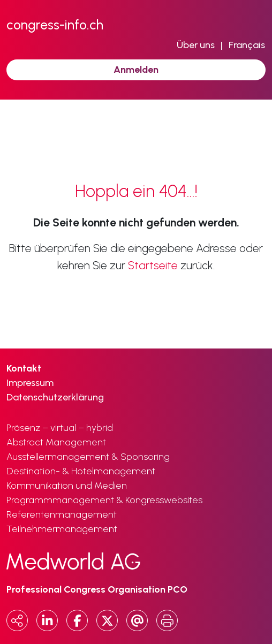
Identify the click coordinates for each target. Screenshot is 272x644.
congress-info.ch (55, 25)
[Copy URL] (17, 620)
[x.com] (107, 620)
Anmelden (136, 70)
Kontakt (24, 368)
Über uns (196, 45)
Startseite (153, 265)
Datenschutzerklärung (55, 397)
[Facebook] (77, 620)
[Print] (167, 620)
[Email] (137, 620)
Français (247, 45)
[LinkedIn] (47, 620)
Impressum (30, 383)
